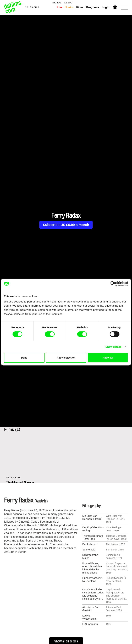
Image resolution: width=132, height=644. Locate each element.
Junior (69, 7)
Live (60, 7)
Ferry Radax (13, 477)
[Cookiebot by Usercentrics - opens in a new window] (113, 284)
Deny (24, 358)
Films (80, 7)
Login (106, 7)
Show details (114, 347)
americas (57, 3)
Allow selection (66, 358)
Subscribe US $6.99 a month (66, 225)
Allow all (108, 358)
